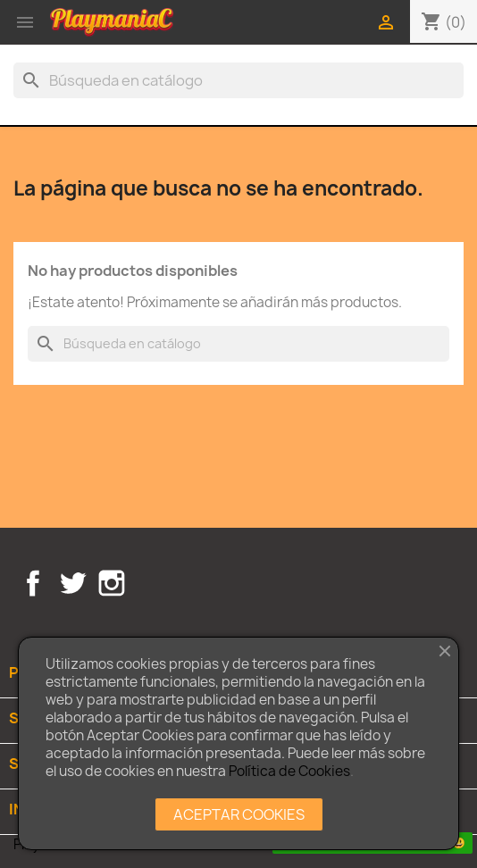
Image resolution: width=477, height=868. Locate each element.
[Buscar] (238, 80)
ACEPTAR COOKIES (239, 814)
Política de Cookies (289, 771)
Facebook (33, 583)
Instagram (112, 583)
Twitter (72, 583)
